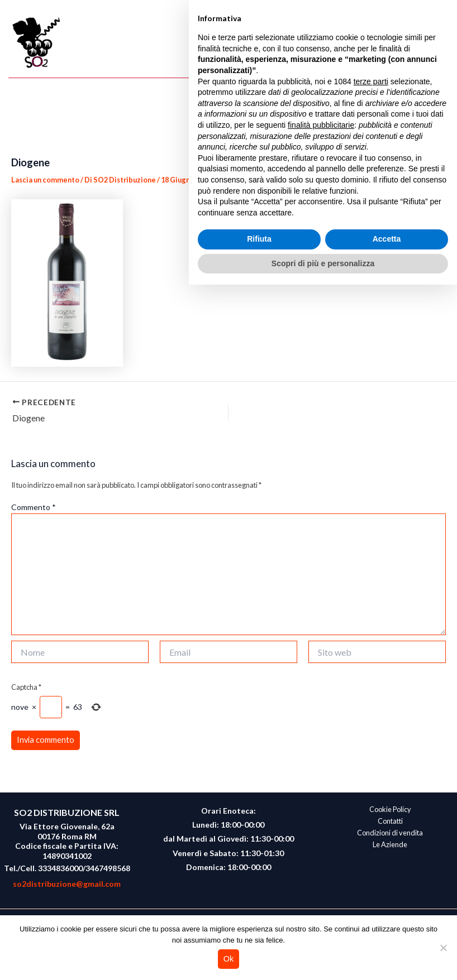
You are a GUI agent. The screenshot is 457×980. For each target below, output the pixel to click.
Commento (34, 507)
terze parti (371, 776)
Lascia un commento (45, 180)
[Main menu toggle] (438, 43)
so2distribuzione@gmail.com (67, 884)
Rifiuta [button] (259, 934)
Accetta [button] (387, 934)
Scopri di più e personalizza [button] (323, 958)
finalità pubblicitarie (321, 820)
